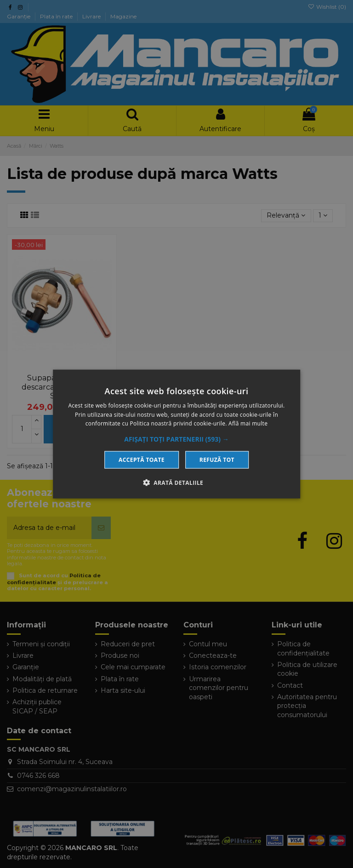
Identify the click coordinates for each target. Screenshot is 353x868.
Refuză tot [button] (217, 460)
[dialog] (176, 434)
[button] (176, 439)
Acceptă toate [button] (142, 460)
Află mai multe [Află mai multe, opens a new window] (248, 423)
